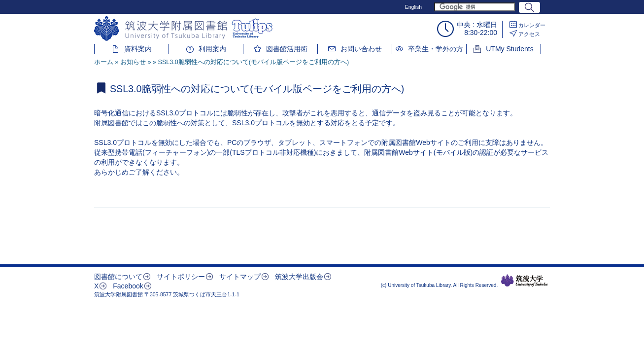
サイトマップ (240, 277)
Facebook (128, 286)
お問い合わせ (361, 49)
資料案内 (138, 49)
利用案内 (212, 49)
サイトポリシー (181, 277)
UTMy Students (509, 49)
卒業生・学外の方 (436, 49)
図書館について (118, 277)
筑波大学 (525, 281)
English (413, 7)
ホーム (104, 62)
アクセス (529, 34)
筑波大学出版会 (299, 277)
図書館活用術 (287, 49)
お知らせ (133, 62)
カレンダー (532, 25)
